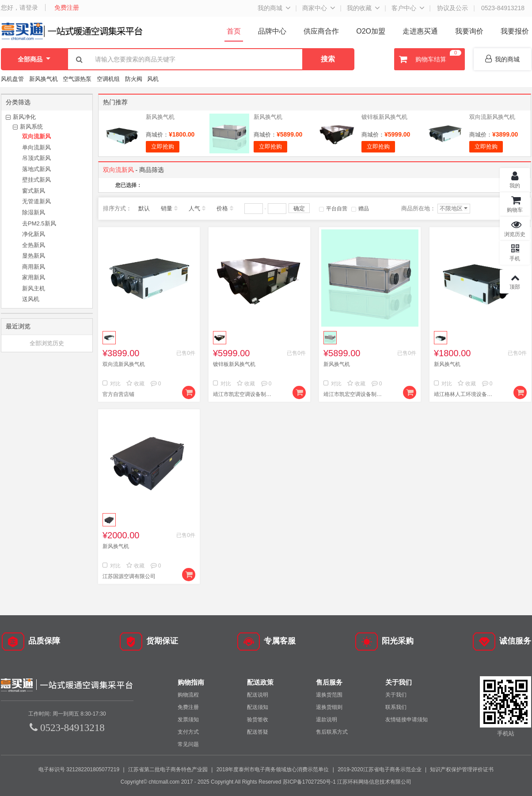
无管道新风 (36, 201)
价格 (222, 208)
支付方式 (188, 732)
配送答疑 (258, 732)
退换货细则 (329, 707)
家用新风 (34, 277)
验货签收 (258, 720)
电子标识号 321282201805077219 (79, 769)
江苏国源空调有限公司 (129, 576)
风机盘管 (12, 79)
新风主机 (34, 288)
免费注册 (67, 8)
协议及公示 (452, 8)
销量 (167, 208)
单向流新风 (36, 147)
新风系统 (31, 127)
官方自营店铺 (118, 394)
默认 (144, 208)
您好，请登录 (19, 8)
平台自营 (333, 209)
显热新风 (34, 256)
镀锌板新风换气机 (384, 117)
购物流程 (188, 695)
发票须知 (188, 720)
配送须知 (258, 707)
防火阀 (134, 79)
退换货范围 (329, 695)
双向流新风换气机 (492, 117)
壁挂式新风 (36, 180)
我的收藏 (359, 8)
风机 (153, 79)
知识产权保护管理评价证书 (462, 769)
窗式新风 (34, 191)
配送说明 (258, 695)
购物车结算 (429, 59)
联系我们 (396, 707)
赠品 (360, 209)
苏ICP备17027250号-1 (309, 782)
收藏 (135, 384)
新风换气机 (44, 79)
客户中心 (404, 8)
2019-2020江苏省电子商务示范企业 (379, 769)
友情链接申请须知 (407, 720)
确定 (299, 208)
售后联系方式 (332, 732)
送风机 (31, 299)
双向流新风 (36, 136)
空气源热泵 (77, 79)
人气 (194, 208)
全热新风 (34, 245)
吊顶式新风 (36, 158)
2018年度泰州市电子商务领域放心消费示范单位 (273, 769)
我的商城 (270, 8)
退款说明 (327, 720)
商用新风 (34, 267)
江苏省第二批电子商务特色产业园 (168, 769)
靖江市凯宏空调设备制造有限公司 (244, 394)
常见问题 (188, 744)
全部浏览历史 (47, 343)
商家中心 (315, 8)
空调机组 (108, 79)
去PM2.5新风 (39, 223)
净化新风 (34, 234)
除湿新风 (34, 212)
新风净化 (24, 117)
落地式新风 (36, 169)
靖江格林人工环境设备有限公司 (465, 394)
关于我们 (396, 695)
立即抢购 (163, 147)
